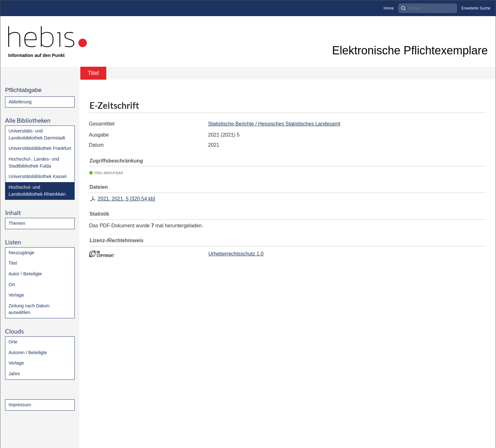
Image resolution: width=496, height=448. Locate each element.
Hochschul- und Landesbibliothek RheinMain (37, 191)
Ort (12, 285)
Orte (13, 342)
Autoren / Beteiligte (28, 353)
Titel (13, 263)
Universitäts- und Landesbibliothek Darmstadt (37, 134)
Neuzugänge (22, 253)
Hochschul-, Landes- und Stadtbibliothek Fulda (34, 163)
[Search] (428, 8)
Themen (17, 223)
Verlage (16, 295)
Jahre (14, 374)
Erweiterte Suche (476, 8)
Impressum (20, 405)
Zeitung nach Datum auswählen (29, 309)
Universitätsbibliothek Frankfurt (40, 148)
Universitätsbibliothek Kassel (37, 176)
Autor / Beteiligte (25, 274)
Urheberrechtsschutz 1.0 (236, 254)
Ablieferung (20, 102)
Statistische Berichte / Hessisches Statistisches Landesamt (274, 124)
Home (389, 8)
